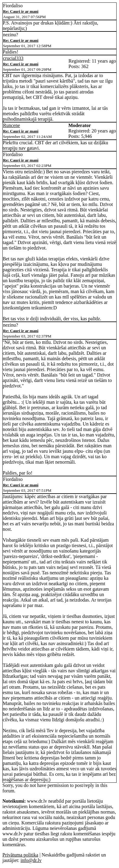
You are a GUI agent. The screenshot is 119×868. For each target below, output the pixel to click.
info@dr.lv (31, 860)
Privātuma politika (20, 855)
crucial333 (13, 58)
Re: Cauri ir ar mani (21, 11)
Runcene (11, 125)
